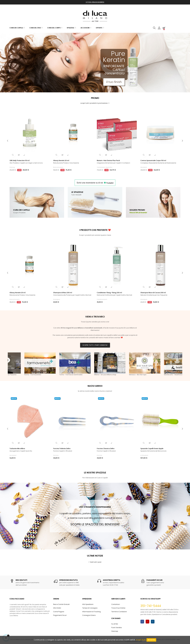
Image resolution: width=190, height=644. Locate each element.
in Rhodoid (144, 455)
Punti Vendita (117, 628)
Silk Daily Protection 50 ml (20, 161)
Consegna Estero (89, 615)
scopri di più (141, 640)
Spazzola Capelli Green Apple (152, 449)
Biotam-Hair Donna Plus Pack (108, 161)
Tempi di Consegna (90, 608)
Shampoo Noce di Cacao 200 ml (153, 293)
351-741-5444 (151, 606)
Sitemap (115, 631)
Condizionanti (102, 299)
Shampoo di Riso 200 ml (63, 293)
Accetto (151, 640)
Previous (12, 364)
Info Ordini (57, 608)
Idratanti (144, 167)
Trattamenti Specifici (105, 167)
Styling (12, 167)
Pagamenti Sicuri (60, 615)
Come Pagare (59, 612)
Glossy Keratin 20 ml (61, 161)
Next (178, 364)
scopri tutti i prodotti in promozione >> (95, 103)
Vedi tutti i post (95, 562)
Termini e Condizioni (119, 612)
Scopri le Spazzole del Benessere (95, 525)
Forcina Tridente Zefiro (62, 449)
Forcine (56, 455)
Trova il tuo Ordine (118, 608)
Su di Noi (115, 624)
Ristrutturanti (58, 167)
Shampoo (57, 299)
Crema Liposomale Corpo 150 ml (153, 161)
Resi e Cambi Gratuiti (61, 604)
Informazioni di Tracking (91, 612)
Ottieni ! (95, 2)
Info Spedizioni (88, 604)
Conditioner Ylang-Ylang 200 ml (109, 293)
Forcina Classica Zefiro (106, 449)
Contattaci (116, 604)
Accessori (13, 455)
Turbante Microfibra (17, 449)
